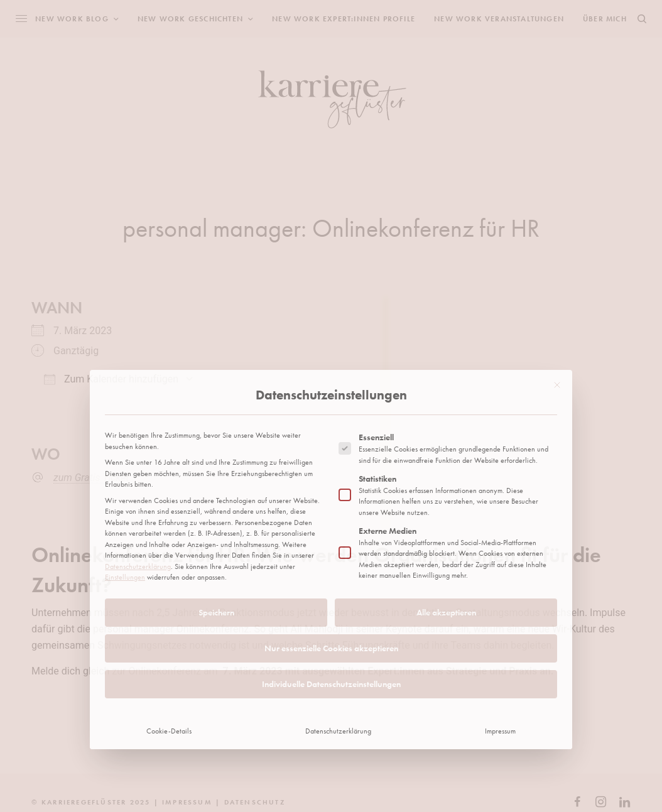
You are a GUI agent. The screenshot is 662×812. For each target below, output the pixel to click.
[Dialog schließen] (557, 227)
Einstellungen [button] (125, 419)
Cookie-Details (169, 573)
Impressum (500, 573)
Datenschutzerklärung (138, 408)
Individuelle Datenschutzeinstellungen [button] (331, 526)
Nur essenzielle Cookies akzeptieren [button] (331, 490)
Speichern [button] (216, 454)
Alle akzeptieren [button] (446, 454)
